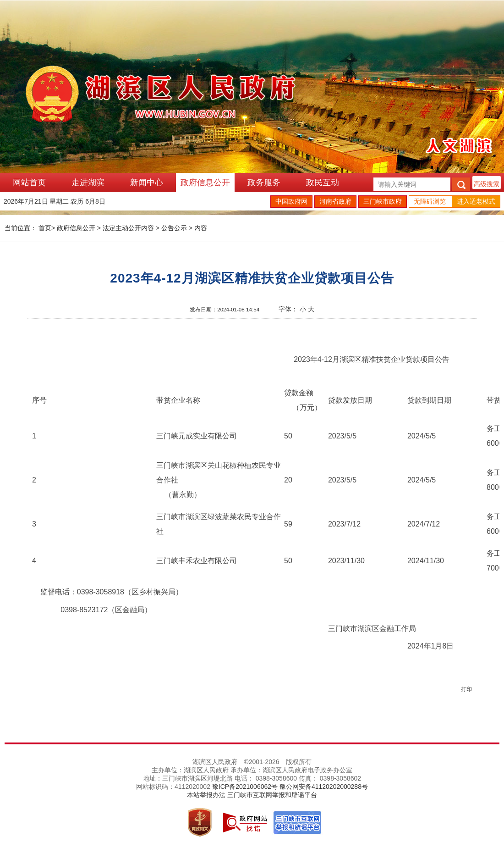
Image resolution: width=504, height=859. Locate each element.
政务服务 (264, 183)
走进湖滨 (88, 183)
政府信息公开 (205, 183)
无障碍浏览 (430, 201)
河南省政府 (335, 201)
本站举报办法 (206, 795)
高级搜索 (487, 184)
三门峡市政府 (383, 201)
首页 (45, 228)
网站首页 (29, 183)
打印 (466, 689)
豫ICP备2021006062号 (245, 787)
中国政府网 (291, 201)
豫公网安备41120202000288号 (324, 787)
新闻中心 (147, 183)
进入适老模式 (476, 201)
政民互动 (323, 183)
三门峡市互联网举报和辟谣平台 (272, 795)
